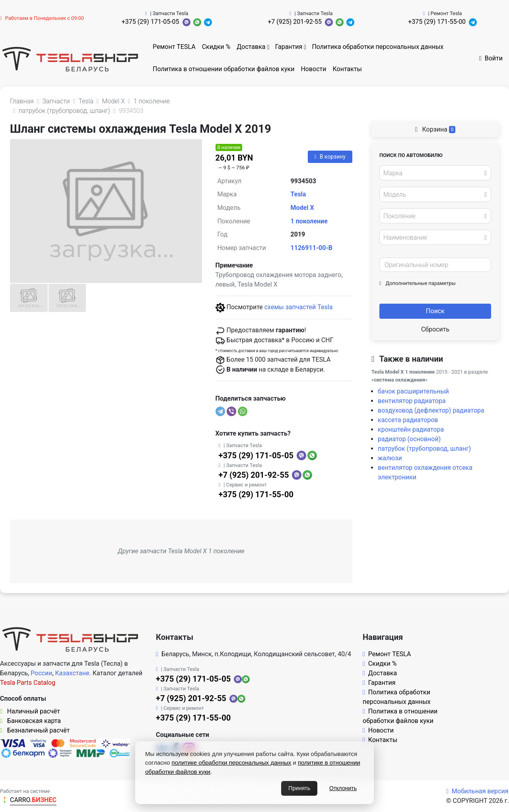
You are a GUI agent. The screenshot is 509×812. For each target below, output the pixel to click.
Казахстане (72, 673)
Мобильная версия (477, 791)
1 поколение (309, 221)
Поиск (435, 311)
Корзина (435, 129)
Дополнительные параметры (418, 283)
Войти (491, 58)
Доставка (251, 47)
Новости (313, 69)
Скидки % (216, 47)
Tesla (298, 194)
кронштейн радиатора (411, 429)
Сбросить (435, 329)
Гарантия (289, 47)
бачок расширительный (413, 391)
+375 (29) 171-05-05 (151, 22)
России (41, 673)
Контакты (347, 69)
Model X (302, 208)
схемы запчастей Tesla (299, 307)
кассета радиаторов (408, 420)
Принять (299, 788)
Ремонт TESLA (174, 47)
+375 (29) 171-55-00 (437, 22)
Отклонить (343, 788)
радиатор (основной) (409, 439)
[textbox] (433, 173)
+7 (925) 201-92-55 (295, 22)
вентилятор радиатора (412, 401)
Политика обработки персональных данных (378, 47)
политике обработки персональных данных (232, 763)
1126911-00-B (312, 248)
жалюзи (390, 458)
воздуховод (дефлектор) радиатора (431, 410)
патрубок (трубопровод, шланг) (424, 449)
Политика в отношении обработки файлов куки (223, 69)
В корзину (330, 157)
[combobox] (435, 173)
